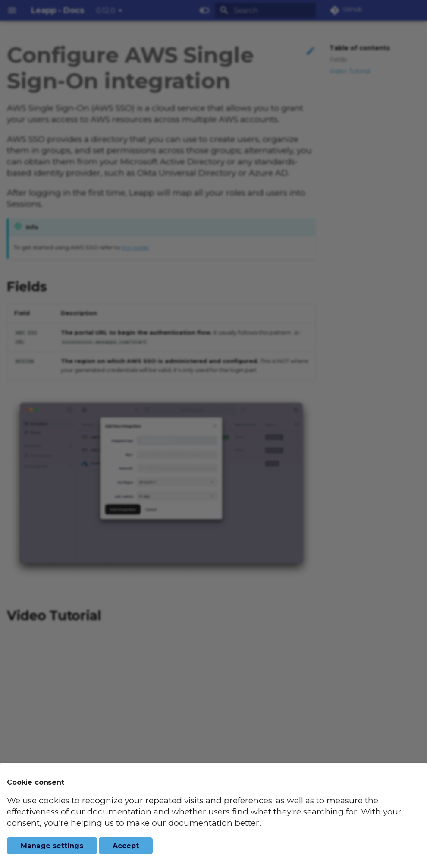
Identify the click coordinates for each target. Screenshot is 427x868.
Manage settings (52, 846)
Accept (126, 846)
